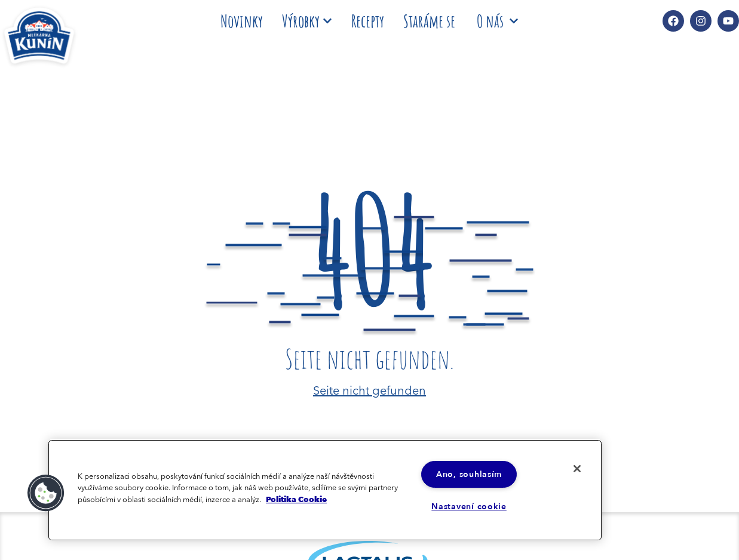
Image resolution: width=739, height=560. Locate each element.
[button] (46, 493)
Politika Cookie (296, 499)
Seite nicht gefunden (369, 389)
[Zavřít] (577, 469)
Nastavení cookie (469, 507)
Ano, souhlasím (469, 474)
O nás (497, 21)
